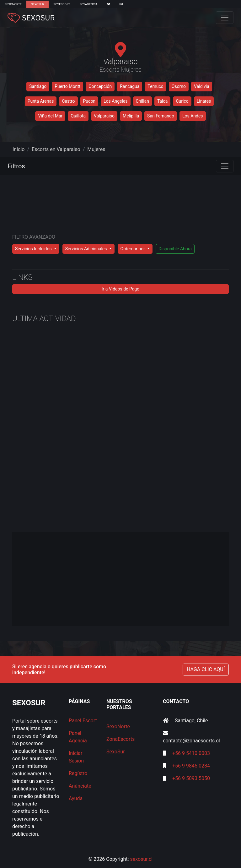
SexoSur (37, 4)
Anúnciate (80, 786)
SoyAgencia (88, 4)
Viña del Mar (50, 116)
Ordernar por (133, 249)
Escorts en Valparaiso (56, 149)
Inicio (19, 149)
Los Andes (193, 116)
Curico (182, 101)
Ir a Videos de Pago (120, 289)
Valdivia (202, 86)
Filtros (16, 166)
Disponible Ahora (175, 249)
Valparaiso (104, 116)
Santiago (38, 86)
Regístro (78, 773)
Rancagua (130, 86)
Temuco (155, 86)
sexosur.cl (142, 859)
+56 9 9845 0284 (191, 766)
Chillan (142, 101)
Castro (68, 101)
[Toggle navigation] (225, 18)
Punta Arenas (41, 101)
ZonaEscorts (120, 739)
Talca (163, 101)
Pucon (89, 101)
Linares (204, 101)
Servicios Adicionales (87, 249)
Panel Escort (83, 721)
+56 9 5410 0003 (191, 753)
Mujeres (96, 149)
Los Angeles (115, 101)
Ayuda (76, 798)
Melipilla (131, 116)
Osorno (179, 86)
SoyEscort (62, 4)
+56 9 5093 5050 (191, 778)
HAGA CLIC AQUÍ (206, 669)
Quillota (78, 116)
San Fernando (161, 116)
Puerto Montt (67, 86)
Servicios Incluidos (34, 249)
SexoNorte (13, 4)
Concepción (100, 86)
